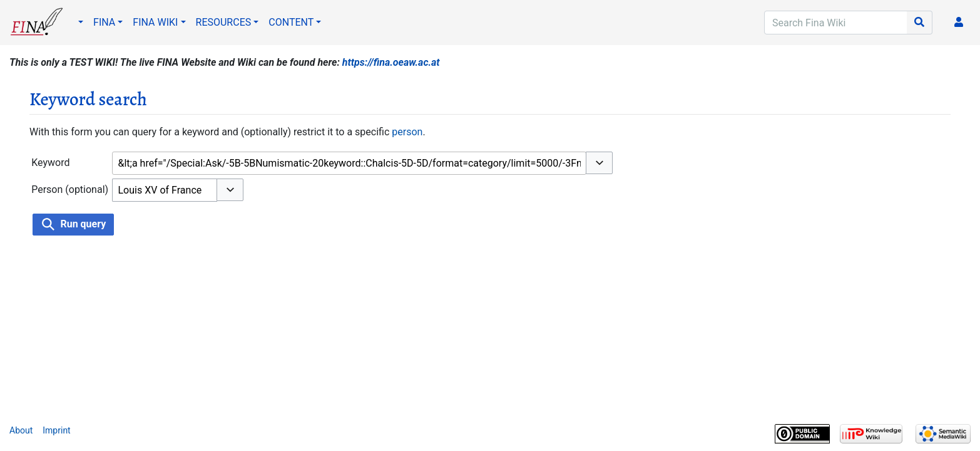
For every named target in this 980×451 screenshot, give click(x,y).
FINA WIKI (155, 22)
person (407, 132)
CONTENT (291, 22)
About (21, 430)
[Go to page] (920, 23)
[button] (599, 163)
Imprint (56, 430)
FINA (104, 22)
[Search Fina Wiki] (836, 23)
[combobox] (349, 163)
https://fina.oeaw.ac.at (391, 62)
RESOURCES (224, 22)
